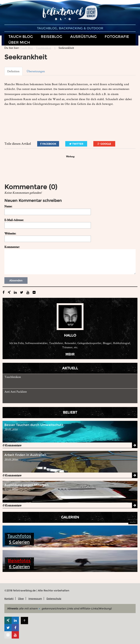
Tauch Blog (26, 48)
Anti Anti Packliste (16, 392)
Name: (8, 206)
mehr (70, 354)
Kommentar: (12, 247)
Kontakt (9, 598)
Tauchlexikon (43, 48)
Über (21, 598)
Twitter (76, 144)
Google (104, 144)
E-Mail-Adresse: (14, 220)
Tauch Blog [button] (21, 36)
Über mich (19, 42)
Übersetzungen (36, 71)
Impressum (35, 598)
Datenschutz (54, 598)
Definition (13, 71)
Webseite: (10, 233)
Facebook (48, 144)
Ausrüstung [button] (83, 36)
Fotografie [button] (117, 36)
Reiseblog (51, 36)
